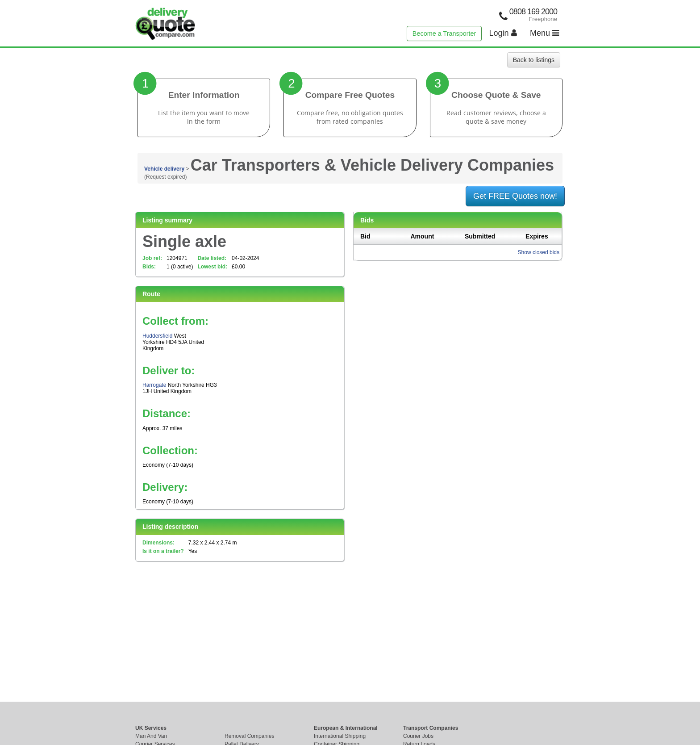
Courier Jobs (418, 736)
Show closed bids (539, 252)
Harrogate (154, 385)
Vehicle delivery (164, 169)
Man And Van (151, 736)
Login (503, 33)
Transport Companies (431, 728)
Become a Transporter (444, 33)
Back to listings (534, 60)
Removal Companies (249, 736)
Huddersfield (157, 336)
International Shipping (340, 736)
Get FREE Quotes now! (515, 196)
